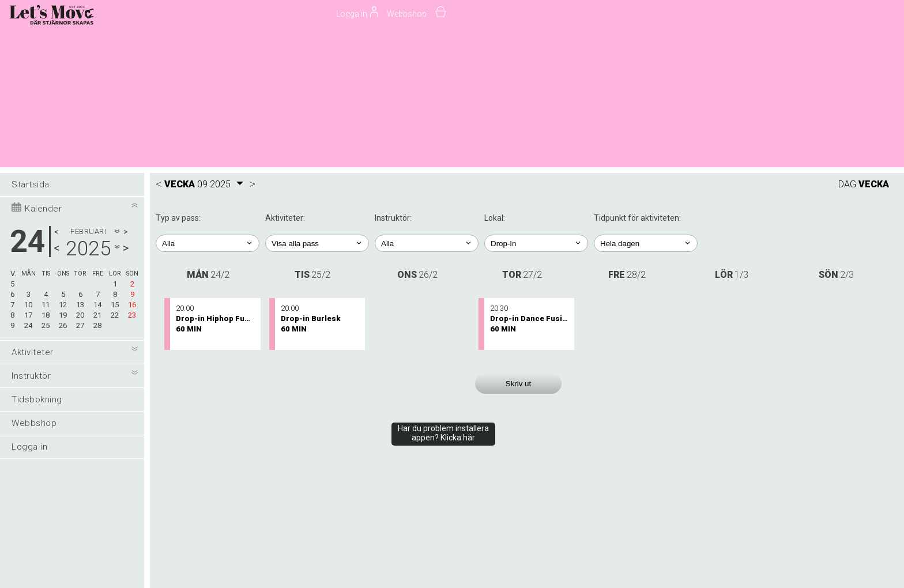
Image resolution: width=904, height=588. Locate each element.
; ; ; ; (208, 243)
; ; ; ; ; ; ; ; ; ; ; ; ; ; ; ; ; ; (427, 243)
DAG (847, 184)
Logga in (29, 447)
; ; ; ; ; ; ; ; (536, 243)
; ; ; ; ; (646, 243)
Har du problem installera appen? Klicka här (443, 433)
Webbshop (407, 14)
